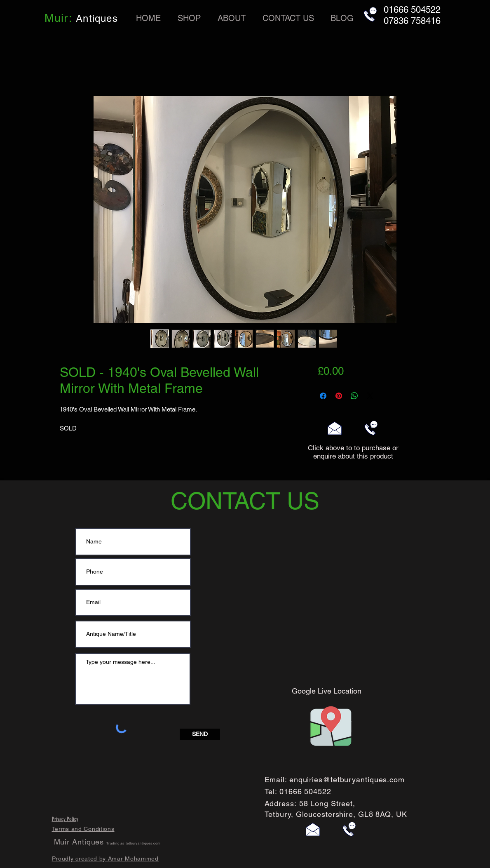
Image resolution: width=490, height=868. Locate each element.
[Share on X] (370, 396)
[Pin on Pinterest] (339, 396)
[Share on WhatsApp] (354, 396)
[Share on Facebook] (323, 396)
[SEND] (200, 734)
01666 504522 (305, 792)
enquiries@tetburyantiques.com (347, 780)
